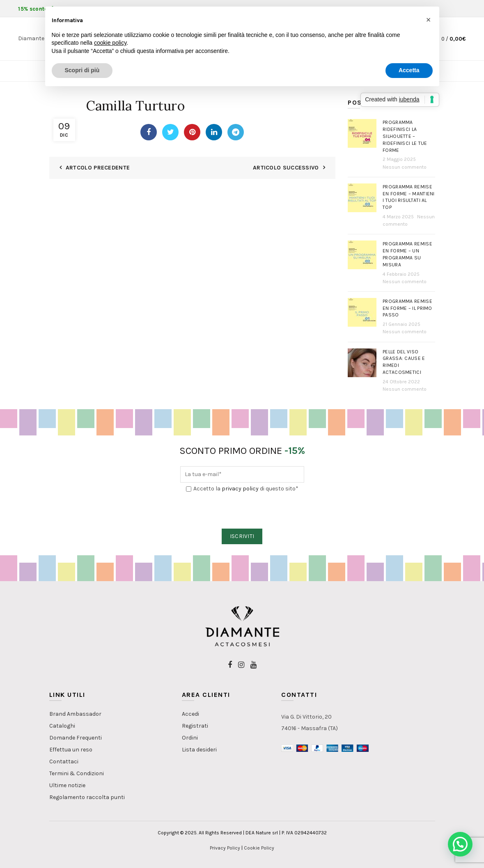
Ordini (190, 738)
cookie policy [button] (110, 43)
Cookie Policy (259, 848)
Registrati (195, 726)
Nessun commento (405, 167)
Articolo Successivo (286, 168)
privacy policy (240, 489)
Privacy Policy (225, 848)
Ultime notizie (67, 785)
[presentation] (243, 511)
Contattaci (64, 762)
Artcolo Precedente (98, 168)
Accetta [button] (409, 70)
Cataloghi (62, 726)
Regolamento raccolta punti (87, 797)
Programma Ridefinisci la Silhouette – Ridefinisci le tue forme (405, 136)
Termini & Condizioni (77, 773)
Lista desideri (199, 750)
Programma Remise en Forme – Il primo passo (407, 308)
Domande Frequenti (76, 738)
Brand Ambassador (75, 714)
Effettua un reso (71, 750)
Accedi (190, 714)
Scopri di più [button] (82, 70)
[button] (460, 844)
